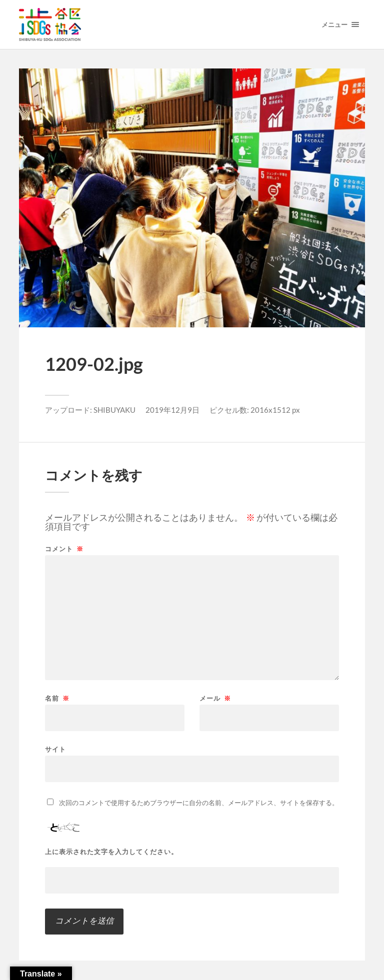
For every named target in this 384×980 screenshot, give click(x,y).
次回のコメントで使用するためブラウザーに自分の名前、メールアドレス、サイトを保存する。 (199, 803)
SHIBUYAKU (114, 410)
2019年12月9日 (172, 410)
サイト (55, 749)
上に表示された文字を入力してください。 (111, 852)
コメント (64, 549)
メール (215, 698)
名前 (57, 698)
